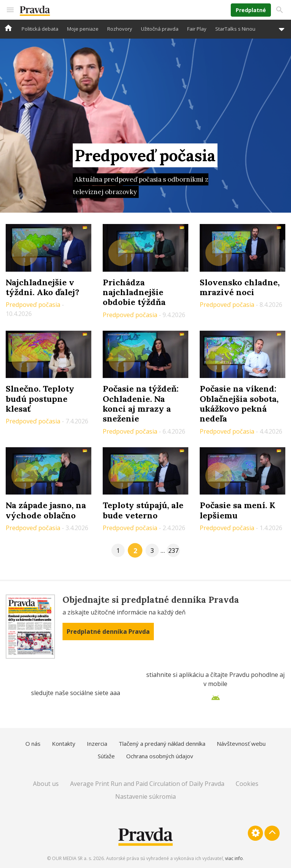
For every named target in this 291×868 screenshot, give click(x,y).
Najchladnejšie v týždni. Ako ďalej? (42, 287)
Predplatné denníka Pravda (108, 632)
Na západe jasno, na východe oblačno (46, 510)
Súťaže (106, 756)
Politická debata (40, 29)
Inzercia (97, 744)
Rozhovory (120, 29)
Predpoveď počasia (34, 305)
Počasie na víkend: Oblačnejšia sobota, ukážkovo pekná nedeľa (239, 404)
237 (173, 551)
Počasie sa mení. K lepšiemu (237, 510)
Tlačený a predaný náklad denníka (162, 744)
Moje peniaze (83, 29)
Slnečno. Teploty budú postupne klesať (40, 399)
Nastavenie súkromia (145, 796)
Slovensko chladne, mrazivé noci (240, 287)
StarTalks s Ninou (235, 29)
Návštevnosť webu (241, 744)
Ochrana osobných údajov (160, 756)
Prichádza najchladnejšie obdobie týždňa (134, 292)
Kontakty (64, 744)
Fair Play (197, 29)
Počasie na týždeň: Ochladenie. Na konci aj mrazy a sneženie (141, 404)
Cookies (247, 784)
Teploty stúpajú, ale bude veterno (143, 510)
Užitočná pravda (160, 29)
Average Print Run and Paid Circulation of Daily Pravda (147, 784)
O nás (33, 744)
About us (46, 784)
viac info (234, 858)
